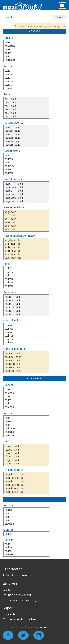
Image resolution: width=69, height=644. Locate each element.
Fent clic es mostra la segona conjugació (40, 26)
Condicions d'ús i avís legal (21, 600)
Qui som (9, 590)
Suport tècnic (12, 614)
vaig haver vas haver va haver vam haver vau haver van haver (11, 249)
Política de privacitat (17, 595)
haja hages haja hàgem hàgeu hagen (9, 455)
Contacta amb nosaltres (20, 619)
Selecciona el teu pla (17, 575)
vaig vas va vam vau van (7, 221)
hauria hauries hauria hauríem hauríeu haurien (10, 362)
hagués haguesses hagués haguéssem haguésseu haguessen (12, 483)
